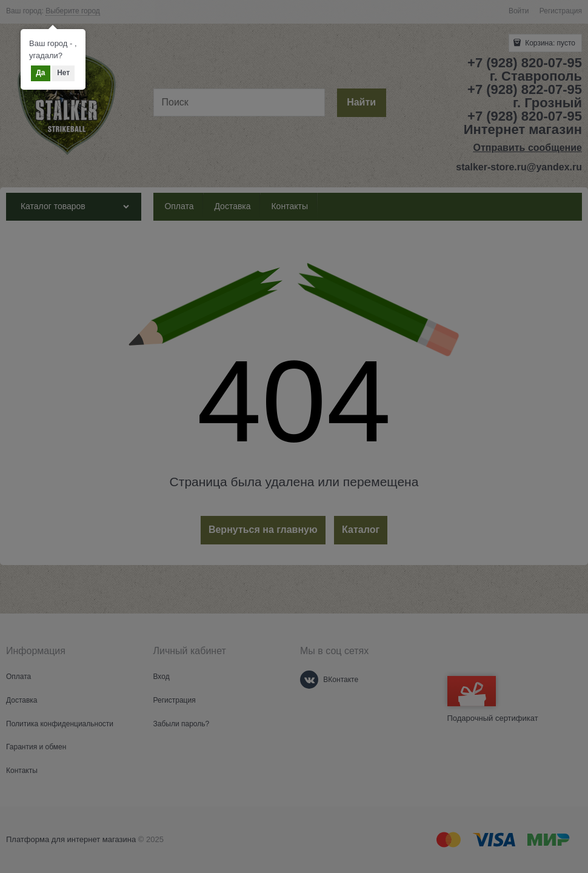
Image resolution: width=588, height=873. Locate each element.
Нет (63, 73)
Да (40, 73)
